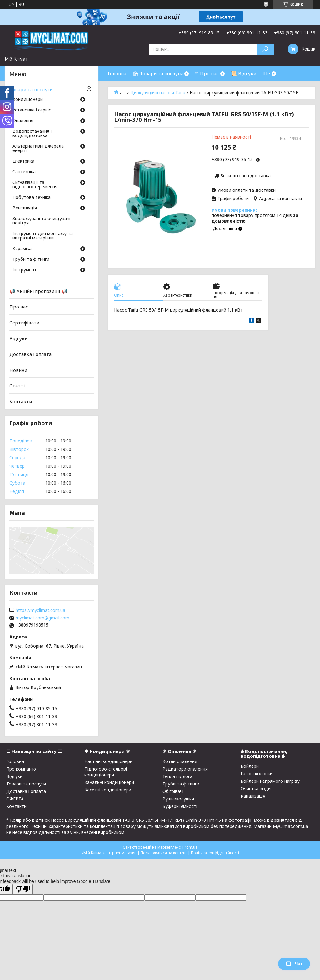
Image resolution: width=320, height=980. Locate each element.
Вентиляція (25, 208)
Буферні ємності (180, 806)
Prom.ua (190, 847)
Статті (17, 386)
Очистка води (256, 788)
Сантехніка (24, 172)
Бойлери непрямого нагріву (270, 781)
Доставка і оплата (30, 354)
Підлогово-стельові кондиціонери (106, 772)
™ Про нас (207, 73)
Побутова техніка (32, 198)
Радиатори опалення (185, 769)
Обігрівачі (173, 791)
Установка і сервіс (32, 110)
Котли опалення (180, 761)
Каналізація (253, 796)
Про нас (19, 307)
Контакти (21, 401)
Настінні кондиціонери (108, 761)
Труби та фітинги (31, 259)
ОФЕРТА (15, 799)
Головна (117, 73)
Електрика (23, 161)
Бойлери (250, 766)
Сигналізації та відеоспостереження (35, 185)
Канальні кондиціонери (109, 782)
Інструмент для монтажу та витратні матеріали (43, 236)
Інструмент (25, 270)
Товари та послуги (31, 89)
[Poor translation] (23, 889)
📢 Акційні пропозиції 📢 (38, 291)
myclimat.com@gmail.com (42, 618)
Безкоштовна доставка (245, 176)
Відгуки (18, 338)
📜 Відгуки (244, 73)
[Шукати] (265, 49)
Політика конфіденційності (215, 853)
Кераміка (22, 249)
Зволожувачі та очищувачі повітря (41, 221)
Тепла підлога (177, 776)
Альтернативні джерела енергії (38, 149)
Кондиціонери (28, 100)
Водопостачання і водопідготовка (32, 134)
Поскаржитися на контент (164, 853)
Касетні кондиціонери (108, 790)
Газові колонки (257, 773)
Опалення (23, 121)
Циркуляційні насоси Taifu (158, 93)
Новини (18, 370)
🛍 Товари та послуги (158, 73)
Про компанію (21, 769)
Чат (294, 964)
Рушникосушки (178, 799)
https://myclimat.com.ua (40, 610)
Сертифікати (24, 323)
